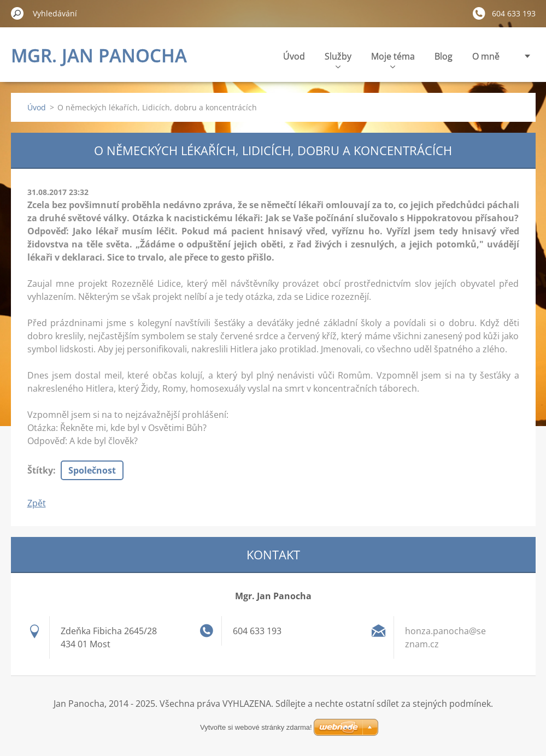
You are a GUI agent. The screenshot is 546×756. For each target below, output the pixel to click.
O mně (486, 56)
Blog (444, 56)
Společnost (92, 470)
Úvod (294, 56)
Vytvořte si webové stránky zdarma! (256, 727)
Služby (338, 59)
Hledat (17, 13)
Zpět (37, 503)
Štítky (40, 470)
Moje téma (393, 59)
